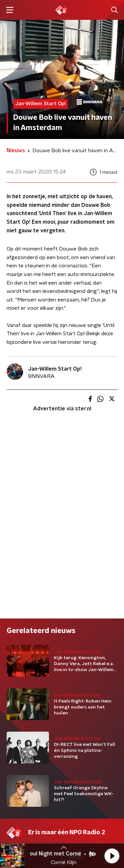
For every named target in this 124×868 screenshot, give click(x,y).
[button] (112, 856)
